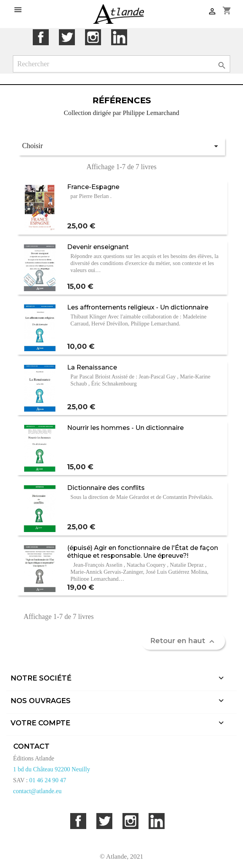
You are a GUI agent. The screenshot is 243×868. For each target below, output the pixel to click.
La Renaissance (92, 367)
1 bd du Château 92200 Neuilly (52, 769)
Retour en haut (183, 641)
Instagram (93, 37)
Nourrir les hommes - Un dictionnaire (125, 428)
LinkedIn (119, 37)
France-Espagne (93, 187)
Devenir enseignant (98, 247)
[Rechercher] (121, 64)
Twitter (67, 37)
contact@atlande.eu (37, 791)
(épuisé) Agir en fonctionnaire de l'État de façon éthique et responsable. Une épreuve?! (143, 552)
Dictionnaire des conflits (106, 488)
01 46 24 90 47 (48, 780)
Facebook (41, 37)
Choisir (121, 146)
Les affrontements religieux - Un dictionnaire (138, 307)
